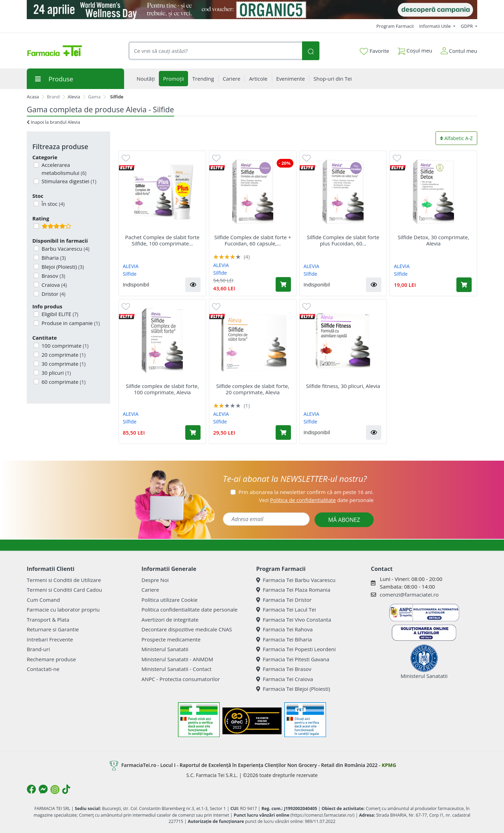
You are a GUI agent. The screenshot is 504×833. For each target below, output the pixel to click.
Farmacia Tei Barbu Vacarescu (296, 580)
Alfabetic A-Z (456, 138)
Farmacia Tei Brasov (284, 669)
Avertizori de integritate (170, 620)
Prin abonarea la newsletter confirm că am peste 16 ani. (306, 492)
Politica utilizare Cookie (169, 600)
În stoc (52, 204)
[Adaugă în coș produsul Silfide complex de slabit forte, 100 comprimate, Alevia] (193, 432)
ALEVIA (131, 266)
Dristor (53, 294)
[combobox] (215, 51)
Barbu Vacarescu (65, 249)
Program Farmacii (395, 26)
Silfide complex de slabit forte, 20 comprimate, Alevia (253, 389)
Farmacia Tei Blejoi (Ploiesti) (293, 689)
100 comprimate (64, 346)
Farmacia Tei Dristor (284, 600)
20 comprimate (63, 355)
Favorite (374, 51)
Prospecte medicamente (171, 639)
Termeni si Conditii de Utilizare (64, 580)
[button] (193, 285)
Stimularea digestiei (68, 181)
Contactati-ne (43, 669)
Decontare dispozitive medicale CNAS (187, 629)
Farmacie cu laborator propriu (63, 609)
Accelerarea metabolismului (63, 169)
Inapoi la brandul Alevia (53, 122)
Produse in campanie (70, 323)
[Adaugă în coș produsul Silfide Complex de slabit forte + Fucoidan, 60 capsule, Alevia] (283, 284)
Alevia (74, 97)
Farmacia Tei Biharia (284, 639)
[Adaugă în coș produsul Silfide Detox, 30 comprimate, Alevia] (464, 285)
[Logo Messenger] (43, 789)
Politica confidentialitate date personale (189, 609)
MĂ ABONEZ (344, 520)
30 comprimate (63, 364)
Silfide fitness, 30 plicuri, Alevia (343, 386)
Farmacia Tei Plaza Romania (293, 590)
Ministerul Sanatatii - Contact (176, 669)
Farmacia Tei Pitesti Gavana (293, 659)
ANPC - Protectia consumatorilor (181, 679)
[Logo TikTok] (66, 789)
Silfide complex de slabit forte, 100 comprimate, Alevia (162, 389)
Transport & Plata (48, 620)
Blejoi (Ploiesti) (62, 267)
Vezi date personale (316, 500)
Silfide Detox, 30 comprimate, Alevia (433, 240)
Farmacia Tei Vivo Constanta (294, 620)
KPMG (389, 765)
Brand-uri (38, 649)
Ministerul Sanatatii (165, 649)
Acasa (33, 97)
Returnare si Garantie (53, 629)
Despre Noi (155, 580)
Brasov (53, 276)
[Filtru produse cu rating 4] (36, 226)
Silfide (129, 274)
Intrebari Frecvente (50, 639)
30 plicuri (56, 373)
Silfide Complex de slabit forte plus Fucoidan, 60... (343, 240)
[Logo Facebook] (31, 789)
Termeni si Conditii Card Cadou (64, 590)
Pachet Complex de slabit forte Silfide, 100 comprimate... (162, 240)
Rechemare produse (51, 659)
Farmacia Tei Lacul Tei (286, 609)
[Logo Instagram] (55, 790)
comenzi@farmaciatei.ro (409, 595)
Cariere (150, 590)
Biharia (53, 258)
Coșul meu (415, 49)
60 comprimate (63, 382)
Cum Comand (43, 600)
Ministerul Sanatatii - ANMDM (177, 659)
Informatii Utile (436, 26)
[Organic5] (252, 10)
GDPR (468, 26)
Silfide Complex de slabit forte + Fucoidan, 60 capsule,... (253, 240)
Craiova (54, 285)
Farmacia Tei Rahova (284, 629)
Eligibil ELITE (59, 314)
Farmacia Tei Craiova (285, 679)
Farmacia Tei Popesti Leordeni (296, 649)
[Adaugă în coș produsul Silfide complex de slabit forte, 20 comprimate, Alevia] (283, 432)
